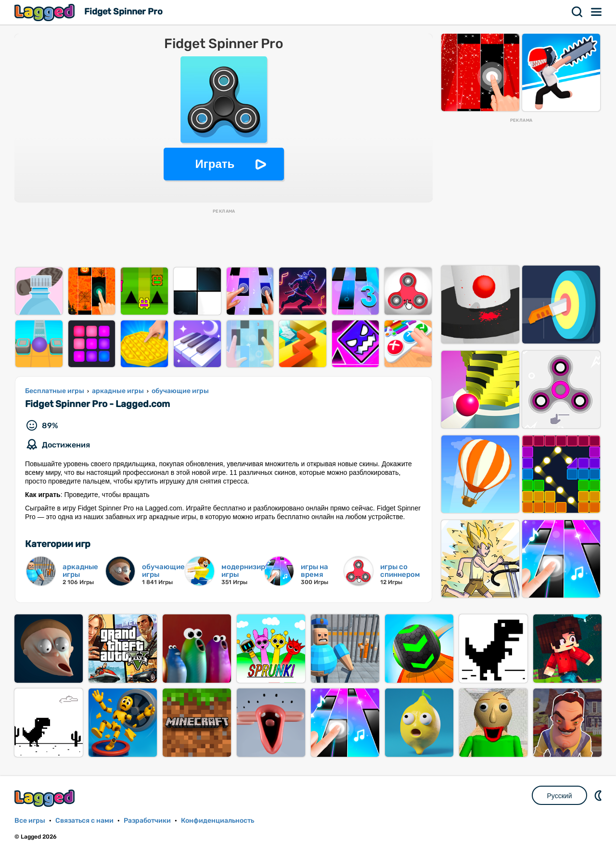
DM (599, 795)
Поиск (577, 12)
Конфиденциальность (218, 821)
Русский (560, 796)
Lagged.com (46, 798)
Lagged (46, 12)
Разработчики (147, 821)
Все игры (30, 821)
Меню (597, 12)
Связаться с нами (84, 821)
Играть (215, 164)
